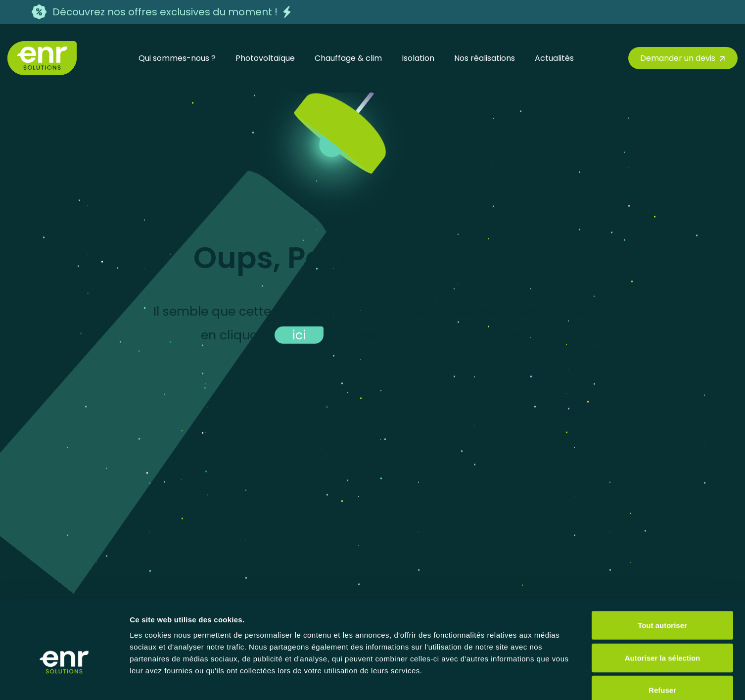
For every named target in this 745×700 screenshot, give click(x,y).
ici (299, 335)
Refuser (662, 635)
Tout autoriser (662, 570)
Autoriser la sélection (663, 603)
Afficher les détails (545, 680)
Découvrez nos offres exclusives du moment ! (165, 12)
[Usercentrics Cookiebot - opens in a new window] (64, 681)
